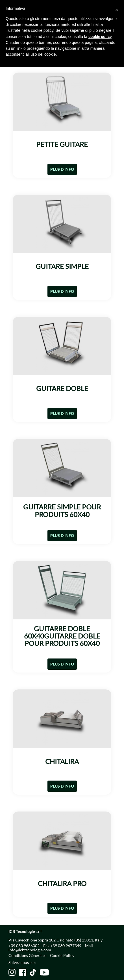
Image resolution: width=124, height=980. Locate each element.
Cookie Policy (62, 955)
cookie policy (100, 36)
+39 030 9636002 (24, 946)
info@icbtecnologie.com (30, 950)
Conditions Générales (27, 955)
